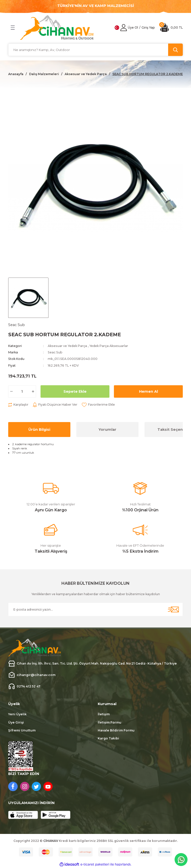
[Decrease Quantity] (11, 391)
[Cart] (171, 27)
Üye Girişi (16, 722)
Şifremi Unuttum (22, 730)
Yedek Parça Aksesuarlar (109, 346)
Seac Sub (55, 352)
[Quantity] (22, 391)
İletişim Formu (110, 722)
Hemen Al (148, 391)
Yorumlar (107, 430)
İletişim (104, 714)
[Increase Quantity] (33, 391)
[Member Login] (124, 28)
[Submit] (173, 609)
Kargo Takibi (108, 738)
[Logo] (57, 27)
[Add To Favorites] (98, 405)
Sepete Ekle (75, 391)
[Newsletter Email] (95, 609)
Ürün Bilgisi (39, 430)
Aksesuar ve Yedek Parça (67, 346)
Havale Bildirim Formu (116, 730)
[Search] (95, 50)
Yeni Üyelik (17, 714)
